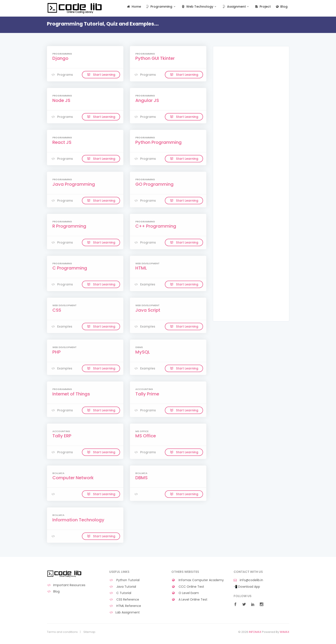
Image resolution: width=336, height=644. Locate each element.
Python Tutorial (124, 580)
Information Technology (78, 520)
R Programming (69, 226)
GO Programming (154, 184)
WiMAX (284, 632)
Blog (281, 7)
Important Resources (66, 585)
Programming (161, 7)
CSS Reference (124, 600)
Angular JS (147, 100)
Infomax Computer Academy (198, 580)
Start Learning (101, 75)
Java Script (148, 310)
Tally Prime (147, 394)
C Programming (70, 268)
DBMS (141, 478)
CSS (57, 310)
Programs (62, 75)
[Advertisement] (251, 118)
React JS (62, 142)
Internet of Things (71, 394)
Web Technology (199, 7)
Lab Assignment (125, 612)
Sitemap (89, 632)
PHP (57, 352)
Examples (145, 284)
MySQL (143, 352)
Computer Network (73, 478)
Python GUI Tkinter (155, 58)
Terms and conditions (62, 632)
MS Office (146, 436)
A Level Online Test (190, 600)
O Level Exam (185, 593)
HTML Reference (125, 606)
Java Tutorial (123, 587)
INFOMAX (255, 632)
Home (134, 7)
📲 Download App (247, 587)
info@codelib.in (248, 580)
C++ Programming (156, 226)
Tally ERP (62, 436)
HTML (141, 268)
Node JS (61, 100)
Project (263, 7)
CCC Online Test (188, 587)
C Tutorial (120, 593)
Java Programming (74, 184)
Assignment (236, 7)
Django (60, 58)
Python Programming (159, 142)
